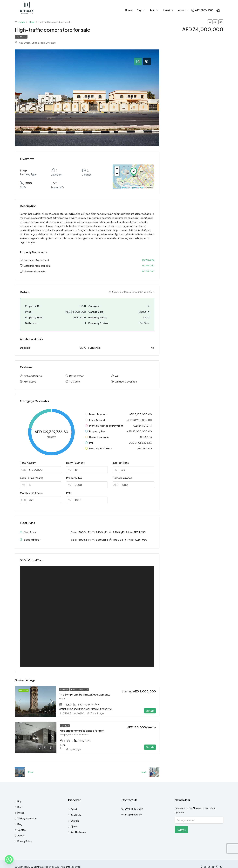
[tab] (138, 62)
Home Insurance (122, 478)
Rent (152, 10)
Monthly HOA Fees (31, 493)
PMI (68, 493)
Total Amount (28, 463)
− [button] (117, 174)
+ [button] (117, 169)
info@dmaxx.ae (133, 814)
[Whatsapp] (9, 860)
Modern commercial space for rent (82, 731)
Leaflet (125, 188)
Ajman (74, 826)
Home (129, 10)
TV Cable (75, 381)
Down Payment (75, 463)
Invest (167, 10)
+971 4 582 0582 (134, 809)
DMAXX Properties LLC (73, 713)
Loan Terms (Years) (32, 478)
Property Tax (74, 478)
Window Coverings (126, 381)
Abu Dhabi (76, 815)
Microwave (30, 381)
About (182, 10)
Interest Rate (121, 463)
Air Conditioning (33, 376)
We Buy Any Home (27, 818)
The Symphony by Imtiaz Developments (85, 694)
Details (150, 711)
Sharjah (75, 821)
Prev (31, 772)
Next (143, 772)
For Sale (21, 37)
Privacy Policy (25, 841)
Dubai (74, 809)
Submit (181, 830)
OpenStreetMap (137, 188)
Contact (22, 830)
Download (148, 260)
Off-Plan (83, 690)
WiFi (117, 376)
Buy (139, 10)
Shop (32, 22)
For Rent (65, 726)
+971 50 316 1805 (202, 10)
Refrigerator (76, 376)
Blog (20, 824)
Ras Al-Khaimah (79, 832)
